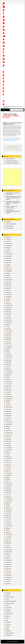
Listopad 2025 (9, 246)
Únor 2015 (8, 520)
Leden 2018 (8, 445)
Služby (4, 140)
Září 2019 (8, 403)
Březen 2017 (9, 467)
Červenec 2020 (9, 382)
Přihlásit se (8, 222)
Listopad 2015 (9, 501)
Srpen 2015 (8, 507)
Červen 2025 (9, 256)
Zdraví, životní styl (10, 633)
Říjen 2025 (8, 248)
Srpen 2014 (8, 533)
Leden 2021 (8, 369)
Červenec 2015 (9, 509)
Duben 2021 (8, 363)
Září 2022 (8, 326)
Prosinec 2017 (9, 448)
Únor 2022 (8, 341)
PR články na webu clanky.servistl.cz (4, 54)
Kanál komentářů (9, 226)
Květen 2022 (9, 335)
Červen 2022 (9, 333)
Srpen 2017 (8, 456)
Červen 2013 (9, 562)
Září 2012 (8, 582)
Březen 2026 (9, 237)
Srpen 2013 (8, 558)
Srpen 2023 (8, 303)
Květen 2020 (9, 386)
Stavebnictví (8, 622)
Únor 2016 (8, 494)
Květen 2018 (9, 437)
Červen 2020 (9, 384)
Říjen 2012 (8, 579)
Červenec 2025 (9, 254)
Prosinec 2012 (9, 575)
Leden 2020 (8, 394)
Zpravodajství (9, 635)
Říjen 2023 (8, 299)
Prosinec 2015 (9, 499)
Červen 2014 (9, 537)
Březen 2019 (9, 416)
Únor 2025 (8, 265)
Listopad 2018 (9, 424)
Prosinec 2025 (9, 244)
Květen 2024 (9, 284)
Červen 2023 (9, 307)
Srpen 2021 (8, 354)
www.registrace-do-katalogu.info (13, 163)
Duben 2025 (8, 261)
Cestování (8, 595)
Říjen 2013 (8, 554)
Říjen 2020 (8, 375)
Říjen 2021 (8, 350)
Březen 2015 (9, 518)
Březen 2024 (9, 288)
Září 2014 (8, 531)
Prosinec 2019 (9, 397)
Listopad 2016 (9, 475)
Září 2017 (8, 454)
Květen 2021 (9, 360)
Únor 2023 (8, 316)
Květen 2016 (9, 488)
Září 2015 (8, 505)
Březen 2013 (9, 569)
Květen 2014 (9, 539)
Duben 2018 (8, 439)
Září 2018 (8, 428)
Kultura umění (9, 608)
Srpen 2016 (8, 482)
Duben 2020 (8, 388)
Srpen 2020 (8, 380)
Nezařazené (8, 612)
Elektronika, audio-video (11, 601)
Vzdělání (8, 627)
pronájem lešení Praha (12, 140)
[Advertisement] (13, 177)
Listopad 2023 (9, 297)
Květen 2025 (9, 258)
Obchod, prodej (9, 614)
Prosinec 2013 (9, 550)
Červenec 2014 (9, 535)
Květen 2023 (9, 309)
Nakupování (8, 610)
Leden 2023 (8, 318)
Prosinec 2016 (9, 473)
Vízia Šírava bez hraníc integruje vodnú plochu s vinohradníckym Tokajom (13, 203)
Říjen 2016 (8, 477)
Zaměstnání (8, 631)
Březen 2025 (9, 263)
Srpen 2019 (8, 405)
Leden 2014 (8, 548)
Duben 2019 (8, 414)
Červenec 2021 (9, 356)
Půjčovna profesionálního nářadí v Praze (12, 123)
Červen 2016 (9, 486)
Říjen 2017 (8, 452)
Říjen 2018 (8, 426)
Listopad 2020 (9, 373)
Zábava (7, 629)
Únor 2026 (8, 239)
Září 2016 (8, 480)
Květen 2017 (9, 462)
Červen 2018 (9, 435)
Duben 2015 (8, 516)
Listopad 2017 (9, 450)
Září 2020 (8, 377)
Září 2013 (8, 556)
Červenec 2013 (9, 560)
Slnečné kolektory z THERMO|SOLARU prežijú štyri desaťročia (12, 211)
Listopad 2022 (9, 322)
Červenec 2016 (9, 484)
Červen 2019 (9, 409)
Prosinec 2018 (9, 422)
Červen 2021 (9, 358)
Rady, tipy (8, 616)
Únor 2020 (8, 392)
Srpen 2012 (8, 584)
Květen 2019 (9, 411)
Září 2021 (8, 352)
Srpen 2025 (8, 252)
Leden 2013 (8, 573)
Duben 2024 (8, 286)
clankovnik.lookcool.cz (11, 159)
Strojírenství (8, 625)
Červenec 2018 (9, 433)
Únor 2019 (8, 418)
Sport (7, 620)
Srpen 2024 (8, 278)
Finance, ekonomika (10, 603)
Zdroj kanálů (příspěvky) (11, 224)
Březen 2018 (9, 441)
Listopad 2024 (9, 271)
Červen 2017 (9, 460)
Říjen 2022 (8, 324)
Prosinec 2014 (9, 524)
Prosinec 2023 (9, 295)
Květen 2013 (9, 565)
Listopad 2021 (9, 348)
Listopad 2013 (9, 552)
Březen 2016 (9, 492)
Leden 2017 (8, 471)
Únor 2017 (8, 469)
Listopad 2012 (9, 577)
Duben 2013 (8, 567)
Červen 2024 (9, 282)
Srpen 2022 (8, 329)
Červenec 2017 (9, 458)
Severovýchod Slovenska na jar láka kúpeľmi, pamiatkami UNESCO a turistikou (13, 198)
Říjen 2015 (8, 503)
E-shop (7, 599)
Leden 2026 (8, 241)
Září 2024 (8, 275)
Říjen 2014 (8, 528)
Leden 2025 (8, 267)
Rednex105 (13, 138)
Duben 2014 (8, 541)
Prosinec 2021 (9, 346)
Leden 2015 (8, 522)
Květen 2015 (9, 514)
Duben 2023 (8, 312)
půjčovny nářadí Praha (12, 141)
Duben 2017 (8, 465)
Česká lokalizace (9, 228)
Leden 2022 (8, 343)
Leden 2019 (8, 420)
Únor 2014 (8, 545)
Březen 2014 (9, 543)
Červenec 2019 (9, 407)
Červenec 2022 (9, 331)
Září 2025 (8, 250)
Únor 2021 (8, 367)
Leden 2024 (8, 292)
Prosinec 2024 (9, 269)
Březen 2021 (9, 365)
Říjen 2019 (8, 401)
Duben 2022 (8, 337)
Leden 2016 (8, 497)
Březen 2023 (9, 314)
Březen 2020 (9, 390)
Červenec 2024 (9, 280)
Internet (7, 605)
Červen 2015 (9, 511)
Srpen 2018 (8, 431)
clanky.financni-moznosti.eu (12, 161)
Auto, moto (8, 593)
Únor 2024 (8, 290)
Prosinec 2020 (9, 371)
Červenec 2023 (9, 305)
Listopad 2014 (9, 526)
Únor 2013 (8, 571)
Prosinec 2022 (9, 320)
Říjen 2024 (8, 273)
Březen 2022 (9, 339)
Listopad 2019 (9, 399)
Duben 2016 (8, 490)
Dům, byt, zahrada (10, 597)
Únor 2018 (8, 443)
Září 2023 (8, 301)
